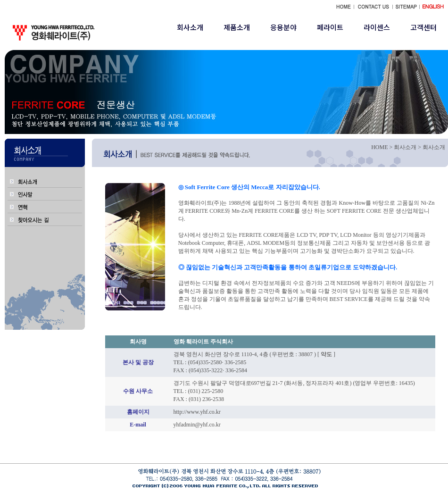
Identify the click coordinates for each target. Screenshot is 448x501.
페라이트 (330, 27)
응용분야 (283, 27)
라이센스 (377, 27)
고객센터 (423, 27)
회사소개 (190, 27)
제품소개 (237, 27)
